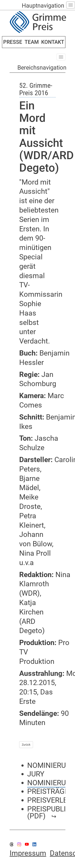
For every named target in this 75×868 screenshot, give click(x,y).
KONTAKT (53, 42)
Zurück (26, 745)
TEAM (32, 42)
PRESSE (13, 42)
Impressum (28, 853)
